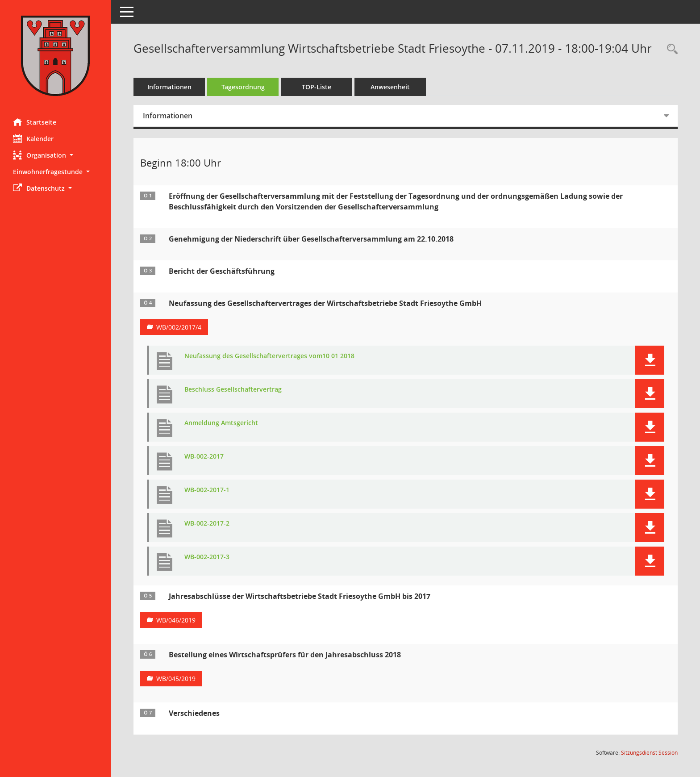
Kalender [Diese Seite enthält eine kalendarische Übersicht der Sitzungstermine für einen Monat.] (34, 138)
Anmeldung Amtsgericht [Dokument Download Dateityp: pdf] (222, 423)
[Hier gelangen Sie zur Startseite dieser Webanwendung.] (56, 56)
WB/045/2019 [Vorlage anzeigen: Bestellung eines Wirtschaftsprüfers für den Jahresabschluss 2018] (176, 679)
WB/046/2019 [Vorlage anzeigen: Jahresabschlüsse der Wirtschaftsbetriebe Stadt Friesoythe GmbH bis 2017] (176, 620)
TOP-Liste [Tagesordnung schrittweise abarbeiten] (317, 87)
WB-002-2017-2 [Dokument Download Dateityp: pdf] (207, 524)
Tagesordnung (244, 87)
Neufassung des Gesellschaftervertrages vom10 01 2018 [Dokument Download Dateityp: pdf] (270, 356)
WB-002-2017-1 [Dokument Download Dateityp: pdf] (207, 490)
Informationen (170, 87)
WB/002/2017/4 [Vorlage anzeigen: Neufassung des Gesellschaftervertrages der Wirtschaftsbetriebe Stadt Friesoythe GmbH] (179, 327)
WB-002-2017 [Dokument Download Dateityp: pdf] (204, 457)
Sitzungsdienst (649, 753)
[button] (56, 155)
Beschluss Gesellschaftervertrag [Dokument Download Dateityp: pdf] (233, 390)
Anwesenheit (391, 87)
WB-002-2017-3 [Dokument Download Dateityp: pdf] (207, 557)
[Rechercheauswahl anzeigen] (670, 49)
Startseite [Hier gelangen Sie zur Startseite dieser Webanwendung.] (35, 122)
